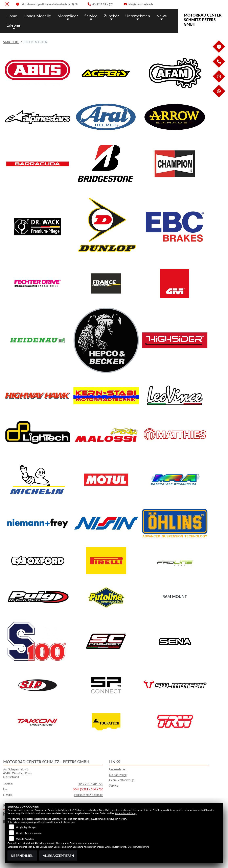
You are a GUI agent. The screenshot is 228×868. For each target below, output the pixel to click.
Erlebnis (13, 25)
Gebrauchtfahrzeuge (122, 780)
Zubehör (108, 16)
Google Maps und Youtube (29, 833)
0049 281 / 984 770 (90, 784)
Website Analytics (25, 839)
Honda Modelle (37, 16)
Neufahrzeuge (118, 775)
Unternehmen (134, 16)
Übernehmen (22, 855)
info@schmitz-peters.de (89, 795)
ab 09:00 (73, 4)
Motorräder (66, 16)
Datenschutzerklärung (126, 813)
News (157, 16)
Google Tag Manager (26, 827)
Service (88, 16)
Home (12, 16)
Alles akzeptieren (58, 855)
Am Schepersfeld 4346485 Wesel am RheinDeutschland (18, 773)
